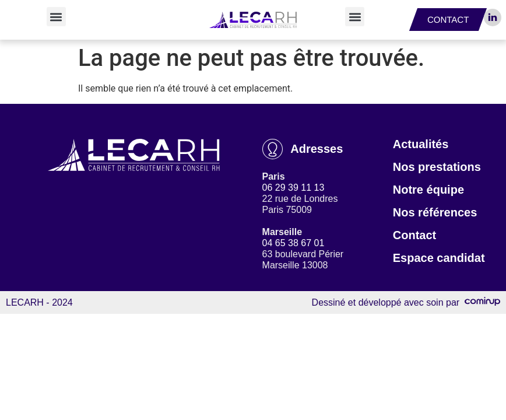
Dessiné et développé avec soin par (406, 302)
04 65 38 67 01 (294, 243)
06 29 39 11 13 (294, 188)
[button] (56, 17)
